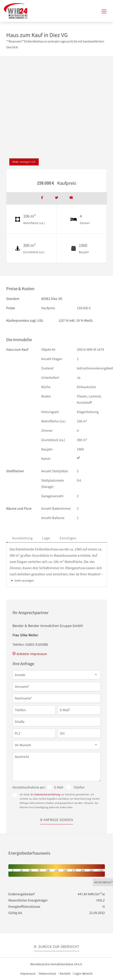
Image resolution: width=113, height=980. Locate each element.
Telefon (79, 787)
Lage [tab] (74, 538)
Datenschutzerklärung (47, 794)
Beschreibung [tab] (21, 538)
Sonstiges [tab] (96, 538)
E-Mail (59, 787)
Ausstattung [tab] (51, 538)
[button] (57, 675)
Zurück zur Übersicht (58, 946)
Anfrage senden (58, 820)
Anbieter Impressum (32, 654)
